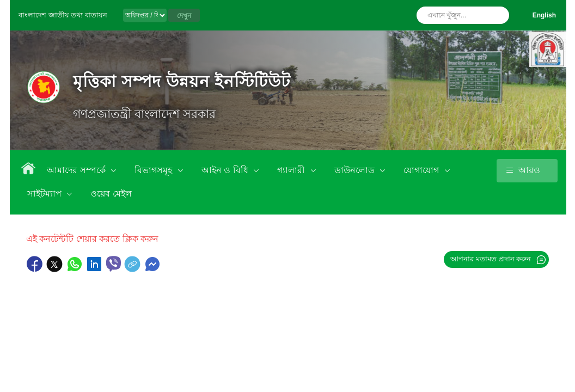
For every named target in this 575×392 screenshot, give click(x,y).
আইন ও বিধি (226, 170)
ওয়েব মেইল (111, 194)
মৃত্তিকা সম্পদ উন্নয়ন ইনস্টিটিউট (182, 81)
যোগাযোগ (422, 170)
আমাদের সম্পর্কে (77, 170)
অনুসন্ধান (498, 15)
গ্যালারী (292, 170)
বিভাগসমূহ (154, 170)
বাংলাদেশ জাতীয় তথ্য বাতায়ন (63, 15)
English (544, 15)
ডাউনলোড (356, 170)
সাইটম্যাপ (45, 194)
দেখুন (184, 16)
